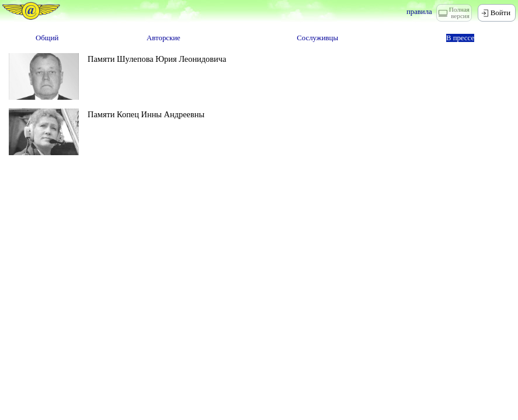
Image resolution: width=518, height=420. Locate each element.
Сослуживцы (317, 38)
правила (419, 12)
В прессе (460, 38)
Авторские (164, 38)
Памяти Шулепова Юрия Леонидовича (157, 59)
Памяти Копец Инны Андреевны (146, 114)
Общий (47, 38)
